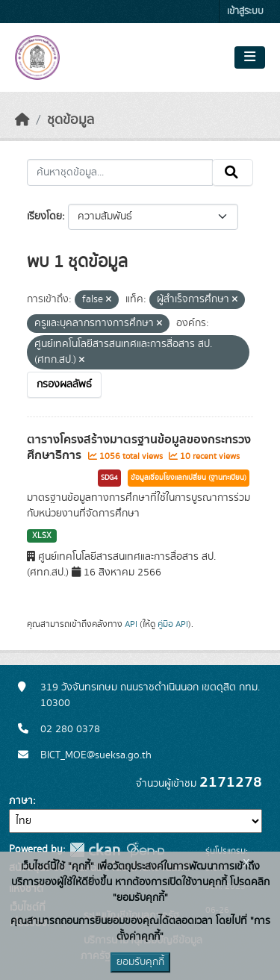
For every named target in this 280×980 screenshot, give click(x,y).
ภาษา (21, 801)
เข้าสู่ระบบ (245, 12)
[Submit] (233, 172)
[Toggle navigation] (250, 57)
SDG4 (109, 478)
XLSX (42, 536)
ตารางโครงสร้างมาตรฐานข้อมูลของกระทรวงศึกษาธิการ (139, 447)
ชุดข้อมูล (71, 120)
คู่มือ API (173, 624)
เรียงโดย (44, 216)
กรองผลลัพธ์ (64, 384)
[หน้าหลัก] (22, 120)
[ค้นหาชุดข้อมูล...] (120, 172)
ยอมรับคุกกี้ (140, 962)
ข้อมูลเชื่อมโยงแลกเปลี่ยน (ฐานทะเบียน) (189, 478)
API (131, 624)
